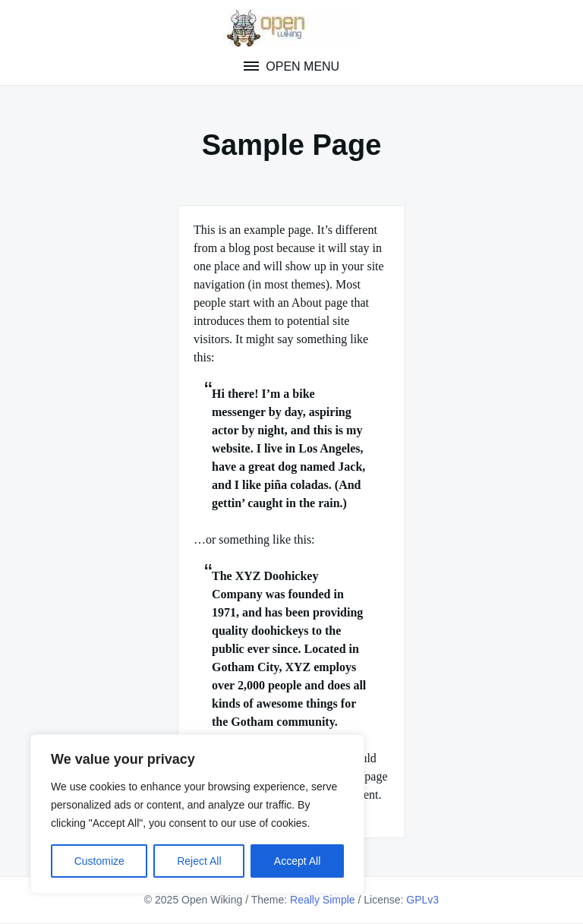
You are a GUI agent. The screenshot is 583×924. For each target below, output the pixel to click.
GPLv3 (422, 900)
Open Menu (301, 66)
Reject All (199, 861)
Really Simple (323, 900)
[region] (197, 814)
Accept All (297, 861)
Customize (99, 861)
